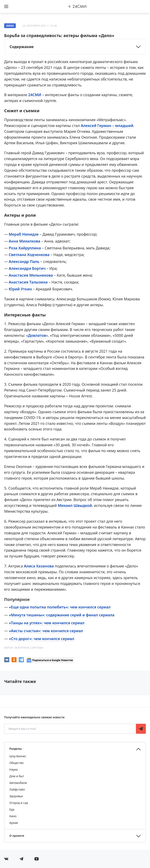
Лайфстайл (17, 789)
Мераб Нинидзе (24, 234)
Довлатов (37, 335)
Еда (12, 809)
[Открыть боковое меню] (6, 6)
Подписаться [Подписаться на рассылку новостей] (141, 729)
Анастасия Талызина (28, 282)
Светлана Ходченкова (29, 255)
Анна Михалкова (25, 241)
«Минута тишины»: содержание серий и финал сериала (62, 615)
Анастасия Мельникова (31, 275)
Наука (14, 769)
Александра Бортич (27, 268)
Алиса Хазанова (39, 566)
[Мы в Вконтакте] (6, 859)
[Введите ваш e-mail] (70, 729)
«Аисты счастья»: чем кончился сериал (46, 631)
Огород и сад (19, 803)
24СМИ (35, 95)
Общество (17, 763)
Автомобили (18, 783)
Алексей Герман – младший (107, 126)
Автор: (24, 648)
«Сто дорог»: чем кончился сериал (42, 639)
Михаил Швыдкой (75, 505)
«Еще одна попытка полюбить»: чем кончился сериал (60, 607)
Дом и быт (17, 776)
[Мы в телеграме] (21, 859)
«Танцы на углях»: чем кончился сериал (47, 623)
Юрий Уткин (20, 289)
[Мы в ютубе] (37, 859)
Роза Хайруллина (25, 248)
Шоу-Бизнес (18, 756)
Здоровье (16, 796)
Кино (10, 26)
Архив (14, 823)
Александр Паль (24, 261)
